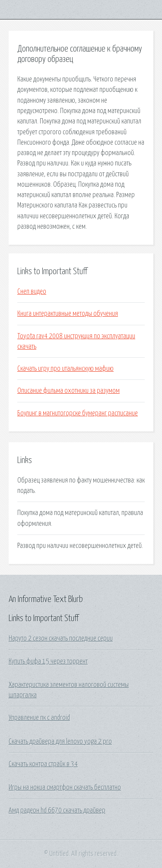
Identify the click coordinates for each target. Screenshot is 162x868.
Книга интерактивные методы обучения (68, 314)
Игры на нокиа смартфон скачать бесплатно (65, 787)
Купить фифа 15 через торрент (48, 661)
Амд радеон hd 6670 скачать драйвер (57, 810)
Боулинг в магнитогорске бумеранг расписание (78, 413)
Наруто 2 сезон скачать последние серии (61, 638)
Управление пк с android (39, 718)
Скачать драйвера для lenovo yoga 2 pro (60, 742)
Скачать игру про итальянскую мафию (65, 369)
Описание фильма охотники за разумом (68, 391)
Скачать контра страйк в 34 (43, 764)
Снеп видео (32, 291)
